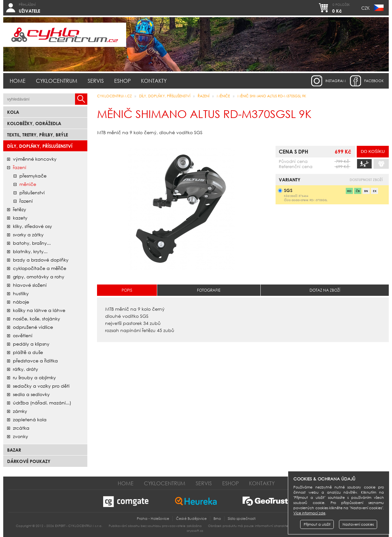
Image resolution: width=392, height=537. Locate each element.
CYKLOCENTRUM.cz (114, 96)
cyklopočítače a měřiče (40, 268)
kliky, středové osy (33, 226)
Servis (96, 81)
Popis (127, 290)
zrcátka (21, 428)
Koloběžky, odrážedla (34, 123)
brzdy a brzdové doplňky (41, 260)
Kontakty (154, 81)
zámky (20, 411)
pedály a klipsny (31, 344)
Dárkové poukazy (29, 461)
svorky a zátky (28, 235)
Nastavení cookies (358, 524)
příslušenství (32, 193)
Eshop (122, 81)
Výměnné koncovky (35, 159)
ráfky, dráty (26, 369)
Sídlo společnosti (242, 519)
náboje (21, 302)
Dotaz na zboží (325, 290)
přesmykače (33, 176)
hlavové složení (30, 285)
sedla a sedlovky (31, 394)
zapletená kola (30, 419)
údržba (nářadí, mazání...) (42, 403)
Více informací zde (309, 513)
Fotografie (209, 290)
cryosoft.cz (195, 531)
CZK (365, 8)
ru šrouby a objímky (34, 377)
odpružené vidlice (33, 327)
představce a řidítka (35, 361)
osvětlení (23, 335)
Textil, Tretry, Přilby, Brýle (38, 135)
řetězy (20, 209)
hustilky (21, 293)
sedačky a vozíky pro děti (41, 386)
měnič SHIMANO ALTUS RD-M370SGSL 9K (272, 96)
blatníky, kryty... (30, 251)
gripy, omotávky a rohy (39, 277)
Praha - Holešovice (153, 519)
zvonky (21, 436)
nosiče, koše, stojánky (37, 319)
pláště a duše (28, 352)
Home (18, 81)
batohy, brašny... (32, 243)
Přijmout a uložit (317, 524)
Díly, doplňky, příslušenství (40, 146)
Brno (217, 519)
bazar (14, 450)
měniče (28, 184)
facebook (374, 81)
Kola (13, 112)
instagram (336, 81)
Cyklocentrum (57, 81)
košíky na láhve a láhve (39, 310)
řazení (20, 167)
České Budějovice (191, 519)
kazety (20, 218)
